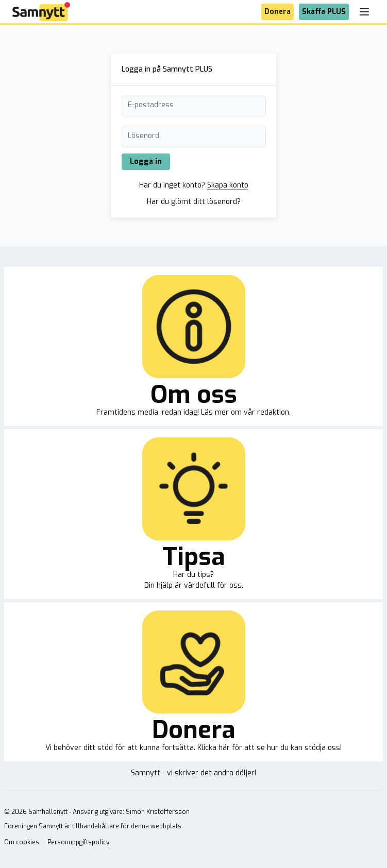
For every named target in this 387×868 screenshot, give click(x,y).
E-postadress (151, 105)
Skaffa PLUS (324, 12)
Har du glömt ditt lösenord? (194, 202)
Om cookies (22, 842)
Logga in (146, 161)
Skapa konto (228, 185)
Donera (277, 12)
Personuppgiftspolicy (78, 842)
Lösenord (144, 136)
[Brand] (41, 12)
